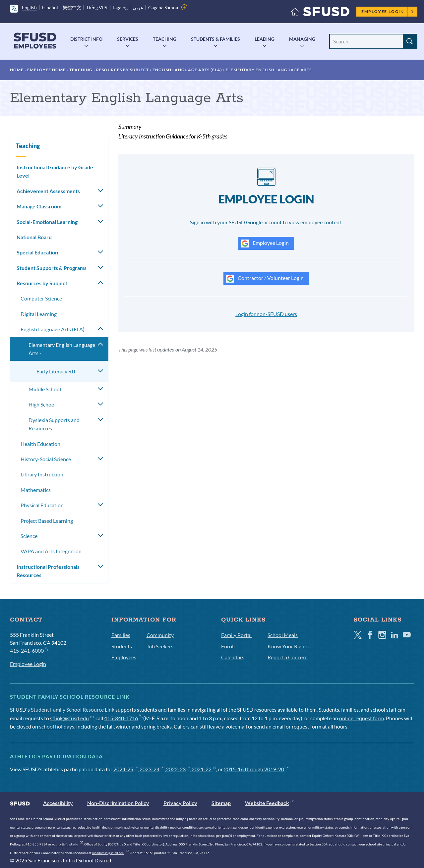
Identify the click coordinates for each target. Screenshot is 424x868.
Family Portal (236, 635)
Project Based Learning (47, 521)
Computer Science (41, 298)
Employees (124, 657)
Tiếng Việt (97, 7)
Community (160, 635)
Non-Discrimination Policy (118, 803)
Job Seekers (160, 646)
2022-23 (178, 769)
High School (42, 404)
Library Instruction (42, 474)
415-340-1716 (123, 718)
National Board (34, 237)
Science (29, 536)
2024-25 (125, 769)
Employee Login (388, 11)
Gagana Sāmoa (163, 7)
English (29, 7)
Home (17, 70)
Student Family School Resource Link (73, 709)
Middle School (45, 389)
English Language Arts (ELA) (187, 70)
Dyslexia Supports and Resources (54, 424)
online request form (362, 718)
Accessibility (58, 803)
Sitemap (221, 803)
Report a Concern (288, 657)
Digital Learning (39, 314)
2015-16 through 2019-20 (256, 769)
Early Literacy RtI (56, 371)
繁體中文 (72, 7)
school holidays (57, 726)
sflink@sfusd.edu (72, 718)
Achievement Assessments (48, 191)
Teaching (165, 39)
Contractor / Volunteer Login (265, 279)
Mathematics (36, 490)
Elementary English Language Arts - (62, 349)
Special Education (37, 252)
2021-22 (204, 769)
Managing (302, 39)
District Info (86, 39)
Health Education (40, 444)
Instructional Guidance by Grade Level (55, 171)
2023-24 (152, 769)
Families (121, 635)
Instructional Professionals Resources (48, 571)
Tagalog (120, 7)
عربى (138, 7)
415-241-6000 (29, 650)
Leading (265, 39)
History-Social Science (46, 459)
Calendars (233, 657)
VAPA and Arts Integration (51, 551)
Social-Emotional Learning (47, 222)
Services (128, 39)
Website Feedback (269, 803)
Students (122, 646)
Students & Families (215, 39)
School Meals (283, 635)
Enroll (228, 646)
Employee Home (46, 70)
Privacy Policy (180, 803)
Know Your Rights (288, 646)
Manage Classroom (39, 206)
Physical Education (42, 505)
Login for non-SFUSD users (266, 314)
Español (50, 7)
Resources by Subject (122, 70)
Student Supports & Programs (52, 268)
